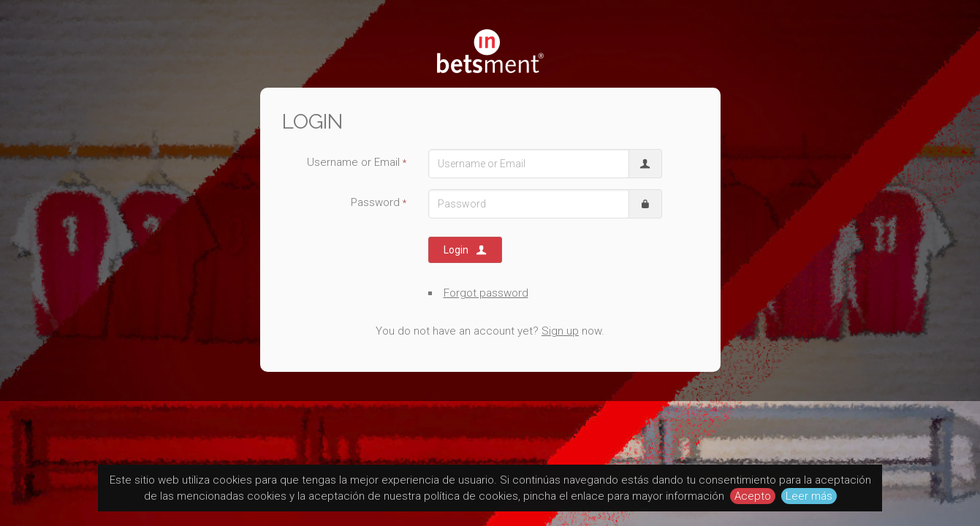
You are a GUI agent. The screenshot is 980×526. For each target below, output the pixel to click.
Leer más (809, 496)
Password (379, 202)
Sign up (560, 331)
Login (466, 250)
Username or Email (357, 162)
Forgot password (486, 293)
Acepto (753, 496)
